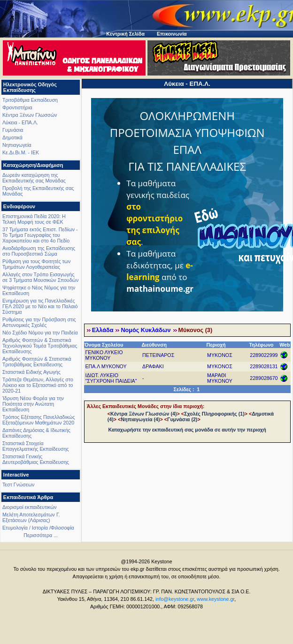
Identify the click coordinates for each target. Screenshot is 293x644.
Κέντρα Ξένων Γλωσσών (30, 115)
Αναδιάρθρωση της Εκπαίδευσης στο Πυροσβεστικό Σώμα (39, 251)
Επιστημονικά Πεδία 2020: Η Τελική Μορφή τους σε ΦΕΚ (34, 219)
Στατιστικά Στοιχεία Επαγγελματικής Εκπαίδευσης (36, 446)
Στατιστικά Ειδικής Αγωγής (31, 372)
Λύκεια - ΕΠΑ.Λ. (20, 122)
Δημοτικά (12, 137)
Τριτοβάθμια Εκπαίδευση (30, 100)
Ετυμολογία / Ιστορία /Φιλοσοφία (38, 528)
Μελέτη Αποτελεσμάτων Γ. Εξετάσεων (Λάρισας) (31, 517)
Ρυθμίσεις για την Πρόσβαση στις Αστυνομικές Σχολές (39, 322)
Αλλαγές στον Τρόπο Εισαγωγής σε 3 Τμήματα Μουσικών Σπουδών (40, 277)
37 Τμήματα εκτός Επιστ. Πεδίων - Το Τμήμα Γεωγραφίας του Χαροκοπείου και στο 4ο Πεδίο (40, 235)
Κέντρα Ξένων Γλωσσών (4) (143, 414)
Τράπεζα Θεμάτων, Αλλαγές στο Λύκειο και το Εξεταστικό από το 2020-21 (38, 385)
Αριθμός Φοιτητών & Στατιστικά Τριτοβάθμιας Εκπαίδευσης (37, 362)
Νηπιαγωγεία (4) (140, 419)
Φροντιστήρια (17, 107)
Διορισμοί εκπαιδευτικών (30, 507)
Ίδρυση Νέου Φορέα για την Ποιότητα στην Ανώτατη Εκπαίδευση (33, 404)
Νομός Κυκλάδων (146, 330)
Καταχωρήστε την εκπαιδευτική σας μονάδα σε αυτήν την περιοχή (187, 430)
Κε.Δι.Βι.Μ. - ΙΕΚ (21, 152)
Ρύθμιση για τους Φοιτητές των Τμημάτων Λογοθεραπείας (36, 264)
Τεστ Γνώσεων (18, 485)
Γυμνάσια (13, 130)
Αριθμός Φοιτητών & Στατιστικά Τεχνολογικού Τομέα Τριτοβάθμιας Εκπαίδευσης (40, 346)
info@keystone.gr (175, 599)
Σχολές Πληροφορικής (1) (214, 414)
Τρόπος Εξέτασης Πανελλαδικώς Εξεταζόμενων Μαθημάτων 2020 (39, 420)
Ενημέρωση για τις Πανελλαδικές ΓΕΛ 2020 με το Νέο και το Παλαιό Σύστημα (40, 306)
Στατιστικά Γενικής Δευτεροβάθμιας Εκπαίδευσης (36, 459)
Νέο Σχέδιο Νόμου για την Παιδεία (40, 333)
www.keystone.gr (216, 599)
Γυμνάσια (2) (182, 419)
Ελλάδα (103, 330)
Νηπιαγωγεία (17, 145)
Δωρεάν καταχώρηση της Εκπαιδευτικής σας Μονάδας (34, 178)
